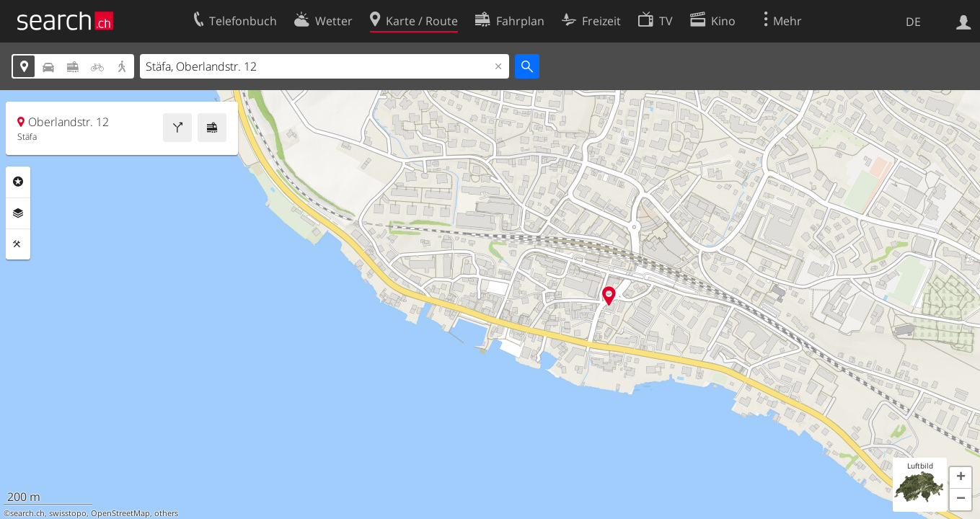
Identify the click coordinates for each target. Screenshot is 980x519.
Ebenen (18, 213)
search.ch (27, 513)
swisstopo (68, 513)
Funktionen (18, 244)
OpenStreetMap (120, 513)
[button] (961, 478)
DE (913, 22)
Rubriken (18, 182)
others (166, 513)
